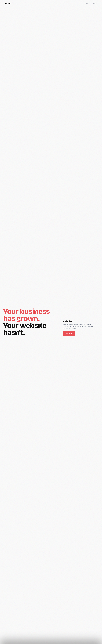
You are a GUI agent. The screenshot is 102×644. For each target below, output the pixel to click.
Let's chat (69, 334)
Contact (95, 3)
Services (87, 3)
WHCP (8, 3)
